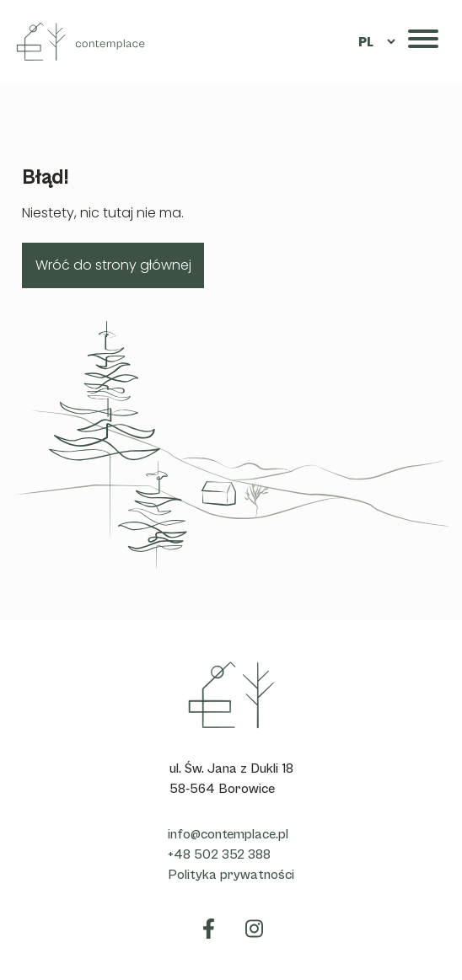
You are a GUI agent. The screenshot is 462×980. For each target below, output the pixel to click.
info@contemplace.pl (228, 834)
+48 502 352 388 (219, 854)
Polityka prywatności (231, 875)
